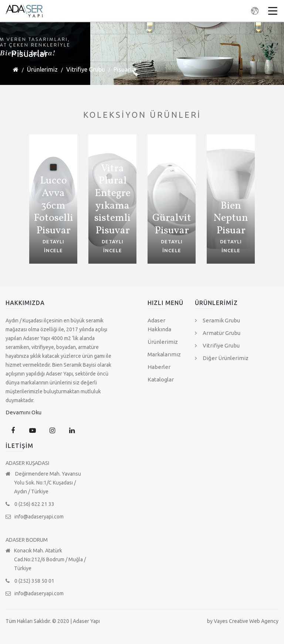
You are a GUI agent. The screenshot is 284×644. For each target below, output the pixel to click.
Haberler (159, 367)
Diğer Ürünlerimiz (222, 358)
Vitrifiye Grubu (86, 69)
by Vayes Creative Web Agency (243, 621)
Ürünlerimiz (42, 69)
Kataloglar (161, 379)
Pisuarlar (125, 69)
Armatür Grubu (218, 333)
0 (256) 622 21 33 (30, 504)
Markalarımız (164, 354)
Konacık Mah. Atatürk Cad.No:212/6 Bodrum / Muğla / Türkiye (46, 559)
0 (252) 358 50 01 (30, 581)
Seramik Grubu (217, 320)
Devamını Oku (23, 412)
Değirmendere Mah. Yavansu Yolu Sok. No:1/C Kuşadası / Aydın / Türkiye (43, 483)
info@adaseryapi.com (35, 517)
